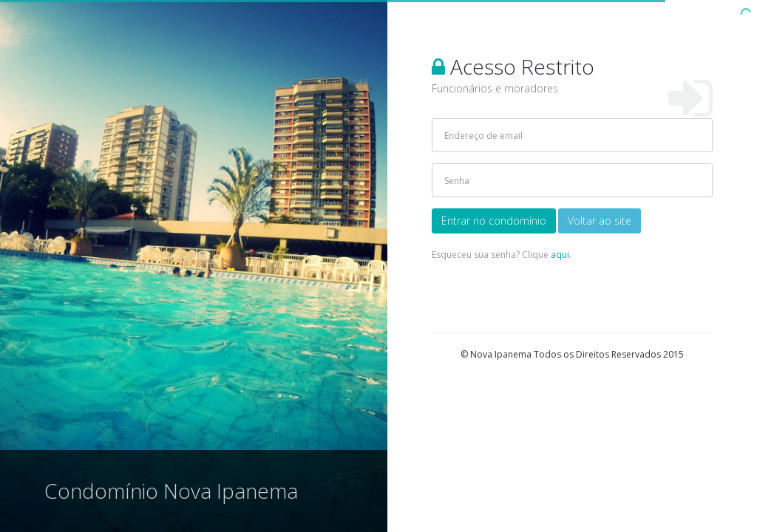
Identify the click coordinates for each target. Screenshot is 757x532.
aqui (560, 255)
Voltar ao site (600, 221)
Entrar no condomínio (494, 221)
